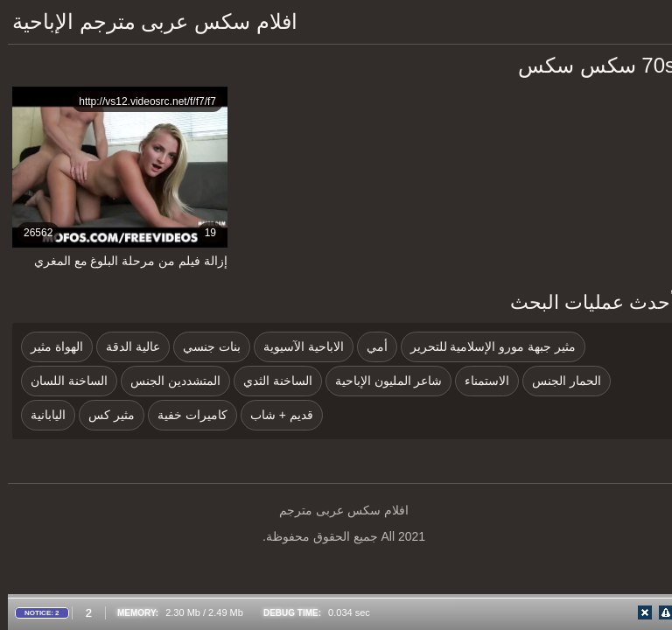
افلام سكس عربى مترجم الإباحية (147, 21)
